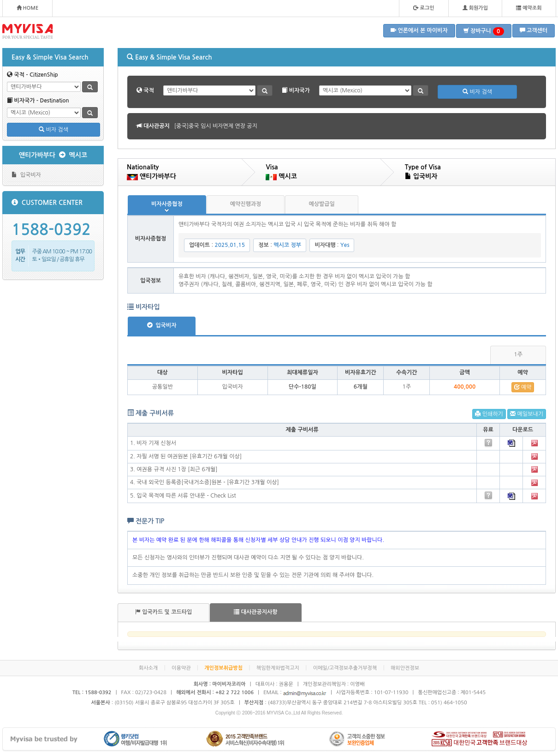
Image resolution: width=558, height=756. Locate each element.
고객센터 (534, 30)
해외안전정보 (405, 668)
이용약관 (181, 668)
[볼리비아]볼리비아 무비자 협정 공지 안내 (224, 126)
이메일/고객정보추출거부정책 (345, 668)
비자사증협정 (167, 204)
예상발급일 (321, 204)
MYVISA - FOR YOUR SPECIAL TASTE (28, 31)
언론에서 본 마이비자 (419, 30)
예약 (523, 387)
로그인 (424, 8)
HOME (28, 8)
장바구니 (484, 31)
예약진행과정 (246, 204)
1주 (518, 354)
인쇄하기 (489, 414)
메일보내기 (527, 414)
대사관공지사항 (255, 612)
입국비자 (26, 175)
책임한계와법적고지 (278, 668)
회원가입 (475, 8)
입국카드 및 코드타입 (164, 612)
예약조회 (529, 8)
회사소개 (148, 668)
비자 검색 (53, 129)
